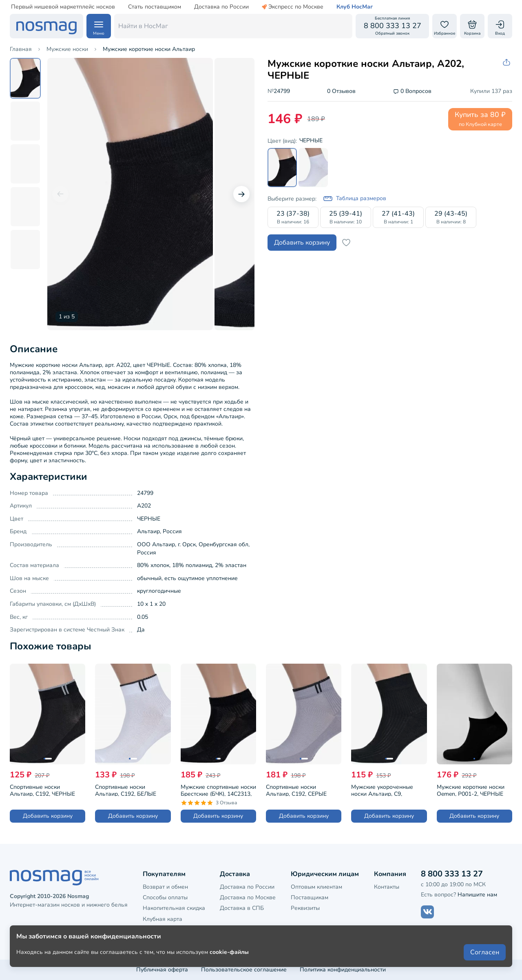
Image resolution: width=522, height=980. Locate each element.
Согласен (485, 952)
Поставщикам (310, 897)
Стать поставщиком (155, 7)
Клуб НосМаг (355, 7)
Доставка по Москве (248, 897)
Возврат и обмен (165, 887)
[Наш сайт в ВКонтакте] (427, 912)
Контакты (387, 887)
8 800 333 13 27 (452, 874)
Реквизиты (305, 908)
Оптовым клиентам (316, 887)
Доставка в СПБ (242, 908)
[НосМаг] (46, 26)
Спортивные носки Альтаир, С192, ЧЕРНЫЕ (42, 790)
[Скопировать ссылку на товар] (507, 63)
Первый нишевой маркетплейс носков (63, 7)
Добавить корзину (302, 243)
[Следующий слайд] (241, 194)
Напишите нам (477, 895)
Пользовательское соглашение (244, 970)
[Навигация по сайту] (99, 26)
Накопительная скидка (174, 908)
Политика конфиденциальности (343, 970)
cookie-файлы (229, 952)
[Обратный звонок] (392, 26)
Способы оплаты (165, 897)
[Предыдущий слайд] (60, 194)
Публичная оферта (162, 970)
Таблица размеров (355, 199)
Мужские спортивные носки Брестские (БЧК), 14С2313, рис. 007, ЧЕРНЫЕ (218, 790)
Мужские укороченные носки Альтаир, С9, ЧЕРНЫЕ (382, 790)
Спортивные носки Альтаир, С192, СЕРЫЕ (296, 790)
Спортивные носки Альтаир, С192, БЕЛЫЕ (126, 790)
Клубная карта (163, 919)
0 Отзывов (341, 92)
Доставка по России (221, 7)
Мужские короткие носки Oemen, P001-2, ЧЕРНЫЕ (471, 790)
